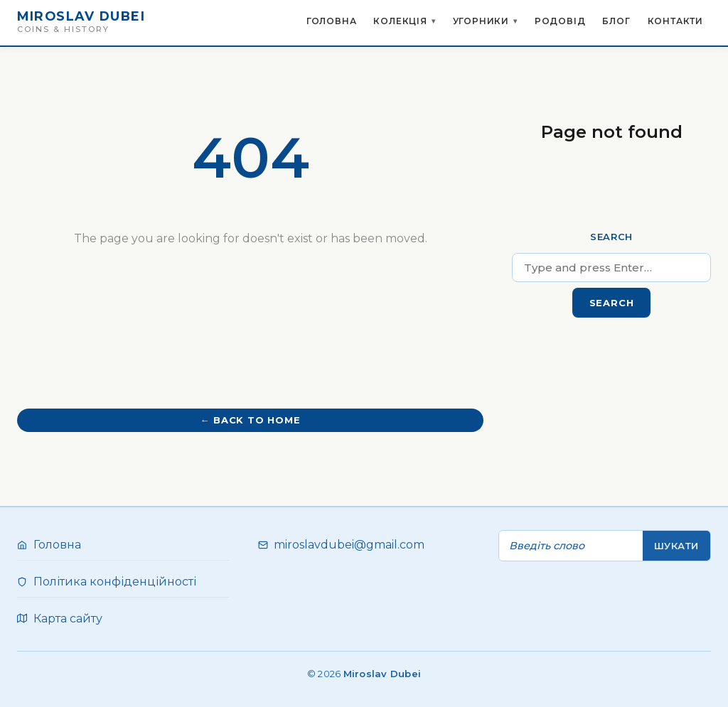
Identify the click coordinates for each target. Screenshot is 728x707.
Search (611, 237)
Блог (616, 21)
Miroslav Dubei (81, 16)
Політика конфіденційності (115, 582)
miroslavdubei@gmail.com (349, 545)
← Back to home (250, 420)
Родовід (560, 21)
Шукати (676, 546)
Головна (332, 21)
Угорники (481, 25)
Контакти (675, 21)
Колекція (400, 25)
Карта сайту (68, 619)
